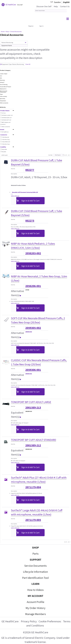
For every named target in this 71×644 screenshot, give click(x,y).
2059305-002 (33, 328)
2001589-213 (33, 407)
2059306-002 (29, 332)
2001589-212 (33, 445)
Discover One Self (44, 6)
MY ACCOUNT (35, 596)
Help (56, 6)
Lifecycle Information (35, 572)
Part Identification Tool (35, 578)
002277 (30, 170)
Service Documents (35, 566)
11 (69, 155)
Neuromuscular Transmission (4, 92)
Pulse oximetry (3, 96)
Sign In (41, 26)
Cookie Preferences (50, 621)
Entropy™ (2, 82)
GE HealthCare (10, 621)
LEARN (35, 584)
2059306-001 (33, 370)
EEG (1, 78)
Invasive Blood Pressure (5, 87)
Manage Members (36, 614)
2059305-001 (29, 374)
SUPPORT (35, 560)
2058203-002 (33, 253)
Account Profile (35, 602)
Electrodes (2, 80)
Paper (1, 94)
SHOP (35, 548)
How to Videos (35, 590)
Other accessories (4, 103)
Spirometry (3, 99)
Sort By (50, 155)
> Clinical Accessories (15, 32)
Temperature (3, 101)
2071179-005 (33, 520)
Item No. (13, 169)
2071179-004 (33, 487)
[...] (12, 194)
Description (14, 174)
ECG (1, 76)
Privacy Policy (29, 621)
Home (3, 32)
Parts (35, 554)
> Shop (7, 32)
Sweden (57, 2)
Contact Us (65, 6)
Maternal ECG (3, 89)
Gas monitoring (4, 85)
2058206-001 (33, 286)
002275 (30, 221)
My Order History (35, 608)
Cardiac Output (4, 74)
